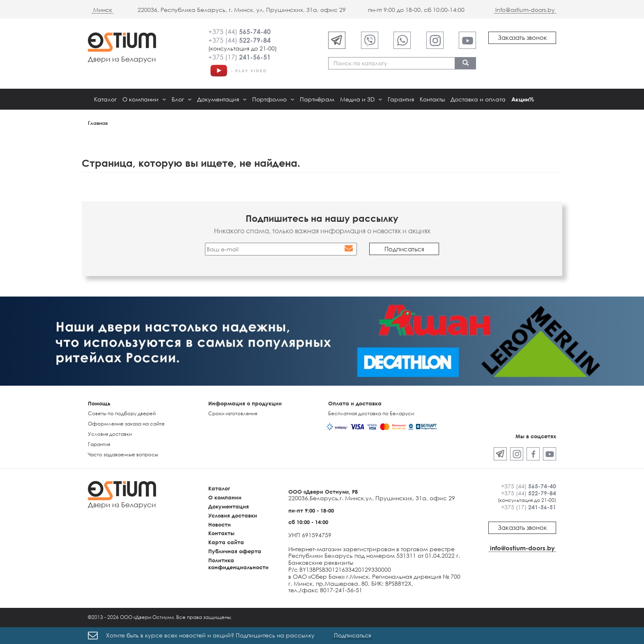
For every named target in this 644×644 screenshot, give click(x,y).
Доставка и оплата (478, 99)
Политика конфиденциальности (238, 564)
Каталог (105, 99)
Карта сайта (226, 542)
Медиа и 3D (361, 99)
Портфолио (273, 99)
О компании (144, 99)
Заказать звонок (522, 37)
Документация (222, 99)
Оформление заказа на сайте (126, 424)
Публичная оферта (235, 551)
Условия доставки (110, 434)
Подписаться (352, 635)
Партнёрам (317, 99)
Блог (182, 99)
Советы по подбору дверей (122, 413)
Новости (220, 524)
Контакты (432, 99)
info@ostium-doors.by (525, 10)
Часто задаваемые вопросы (123, 454)
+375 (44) (239, 32)
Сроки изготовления (233, 413)
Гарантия (401, 99)
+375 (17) (239, 57)
